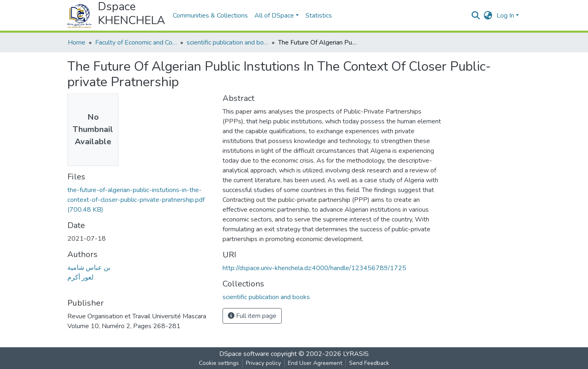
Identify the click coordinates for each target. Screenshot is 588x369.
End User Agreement (315, 363)
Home (77, 42)
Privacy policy (263, 363)
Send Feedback (369, 363)
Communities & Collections (210, 16)
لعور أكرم (80, 277)
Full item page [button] (252, 316)
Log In (505, 16)
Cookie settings (219, 363)
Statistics (319, 16)
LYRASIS (356, 354)
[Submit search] (476, 16)
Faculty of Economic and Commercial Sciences (136, 42)
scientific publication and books (227, 42)
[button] (488, 16)
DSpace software (244, 354)
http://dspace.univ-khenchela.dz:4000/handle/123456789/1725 (314, 268)
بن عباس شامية (89, 268)
